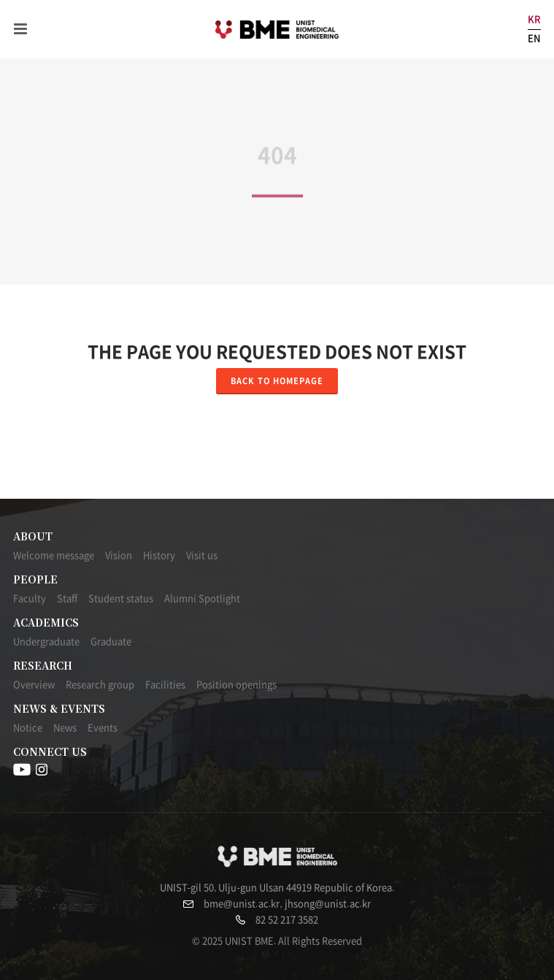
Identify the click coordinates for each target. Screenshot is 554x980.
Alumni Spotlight (202, 598)
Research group (100, 685)
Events (103, 728)
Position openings (236, 685)
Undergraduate (46, 642)
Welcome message (54, 555)
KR (534, 19)
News (65, 728)
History (159, 555)
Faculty (30, 598)
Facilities (165, 685)
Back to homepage (277, 381)
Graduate (111, 642)
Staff (67, 598)
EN (534, 38)
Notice (28, 728)
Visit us (202, 555)
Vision (119, 555)
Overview (34, 685)
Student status (121, 598)
